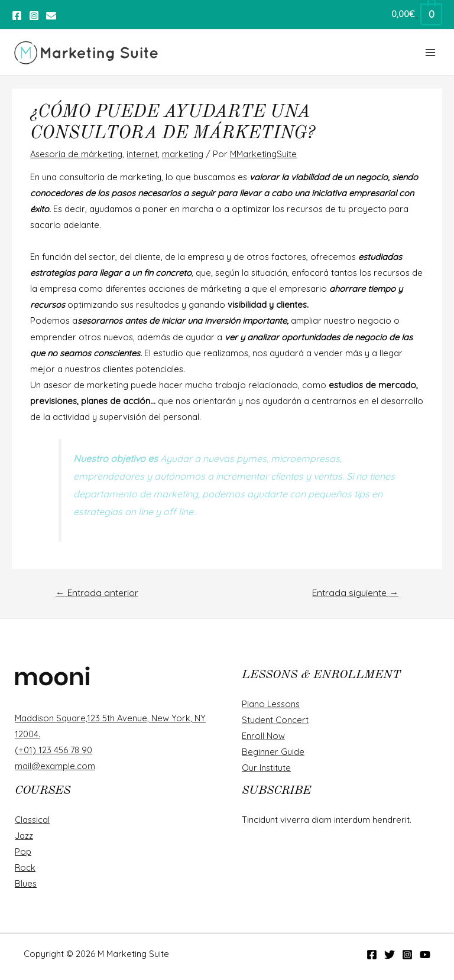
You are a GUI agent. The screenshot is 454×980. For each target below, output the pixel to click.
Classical (32, 820)
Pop (23, 852)
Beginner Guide (273, 752)
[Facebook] (17, 16)
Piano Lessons (271, 704)
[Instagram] (34, 16)
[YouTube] (425, 955)
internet (142, 154)
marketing (183, 154)
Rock (25, 867)
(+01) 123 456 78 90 (53, 750)
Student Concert (275, 720)
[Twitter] (51, 16)
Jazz (24, 836)
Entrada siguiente (355, 592)
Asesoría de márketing (76, 154)
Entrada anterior (97, 592)
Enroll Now (263, 736)
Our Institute (266, 768)
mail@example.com (55, 766)
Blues (26, 883)
